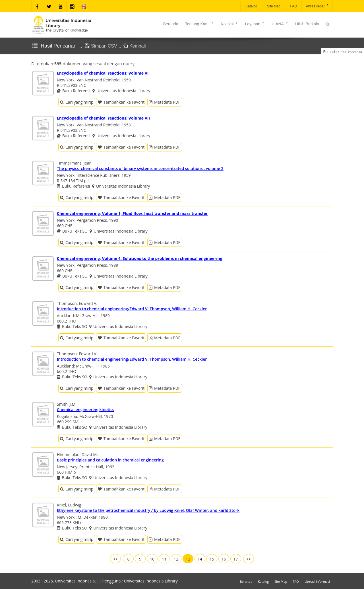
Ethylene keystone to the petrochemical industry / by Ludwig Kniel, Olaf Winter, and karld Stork (148, 510)
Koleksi (229, 24)
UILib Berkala (307, 24)
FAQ (293, 6)
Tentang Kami (200, 24)
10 (152, 559)
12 (176, 559)
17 (236, 559)
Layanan (255, 24)
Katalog (251, 6)
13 (188, 559)
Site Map (273, 6)
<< (115, 559)
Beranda (171, 24)
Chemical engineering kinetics (86, 410)
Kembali (138, 46)
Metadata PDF (165, 102)
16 (224, 559)
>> (249, 559)
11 (164, 559)
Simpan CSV (104, 46)
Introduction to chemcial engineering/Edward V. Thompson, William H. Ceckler (132, 309)
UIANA (280, 24)
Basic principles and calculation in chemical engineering (110, 460)
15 (212, 559)
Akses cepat (318, 6)
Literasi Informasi (317, 581)
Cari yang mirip (77, 102)
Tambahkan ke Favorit (121, 102)
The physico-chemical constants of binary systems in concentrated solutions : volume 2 (140, 168)
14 (200, 559)
